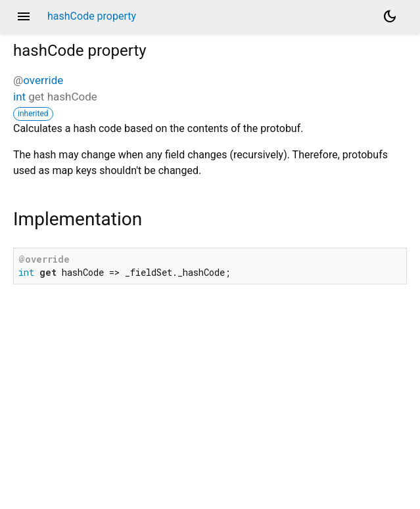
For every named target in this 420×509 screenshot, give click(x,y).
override (43, 80)
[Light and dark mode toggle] (390, 16)
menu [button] (24, 16)
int (19, 97)
